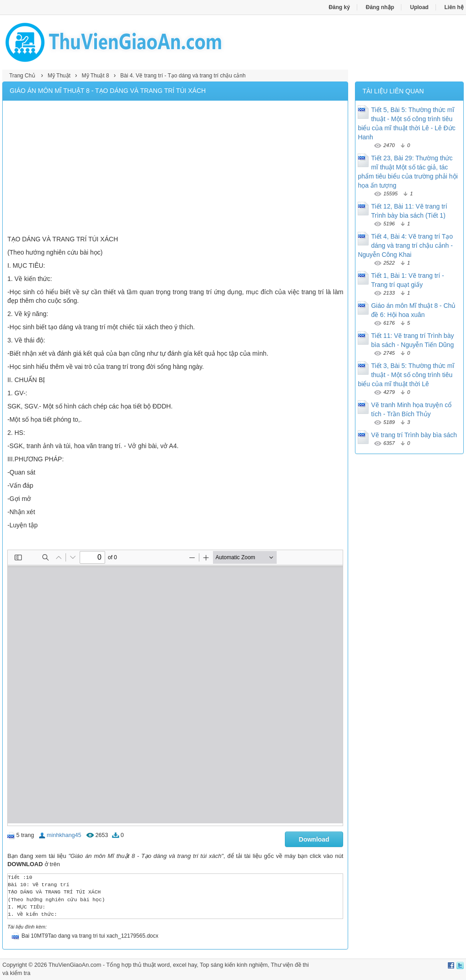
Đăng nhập (380, 7)
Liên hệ (454, 7)
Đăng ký (339, 7)
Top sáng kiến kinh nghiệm (234, 965)
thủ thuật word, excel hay (165, 965)
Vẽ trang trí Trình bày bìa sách (414, 435)
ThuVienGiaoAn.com (75, 965)
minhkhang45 (64, 835)
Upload (419, 7)
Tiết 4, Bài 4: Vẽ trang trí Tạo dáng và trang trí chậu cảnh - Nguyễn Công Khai (405, 245)
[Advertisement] (175, 169)
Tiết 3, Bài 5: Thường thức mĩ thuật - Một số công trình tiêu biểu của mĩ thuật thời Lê (406, 375)
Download (314, 839)
